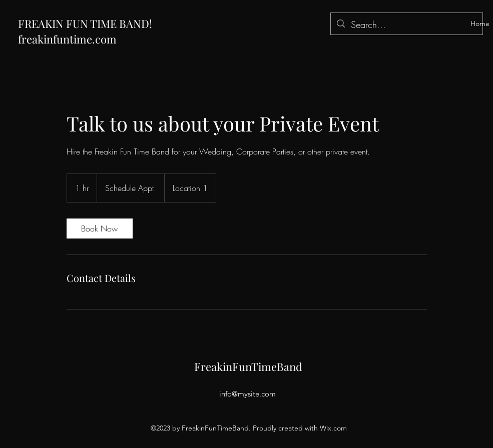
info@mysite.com (248, 394)
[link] (100, 228)
